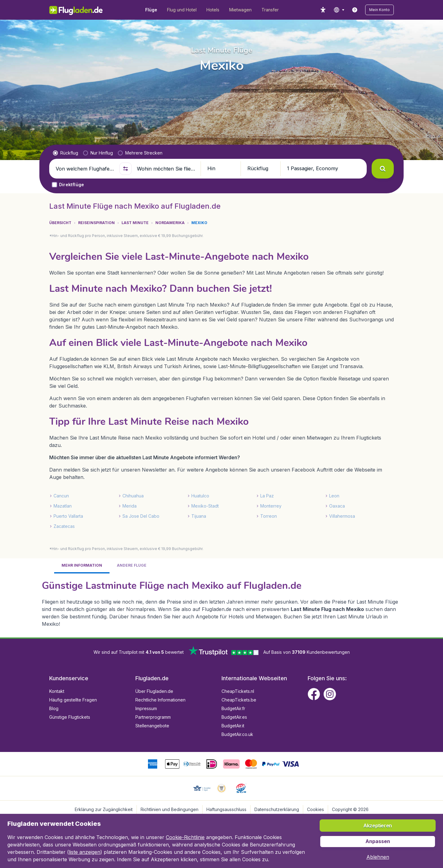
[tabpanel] (221, 603)
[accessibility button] (323, 10)
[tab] (82, 566)
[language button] (339, 10)
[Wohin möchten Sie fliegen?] (166, 169)
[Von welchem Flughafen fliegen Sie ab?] (85, 169)
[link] (355, 10)
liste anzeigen (85, 852)
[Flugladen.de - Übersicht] (80, 10)
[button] (379, 10)
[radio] (66, 153)
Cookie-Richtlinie (185, 837)
